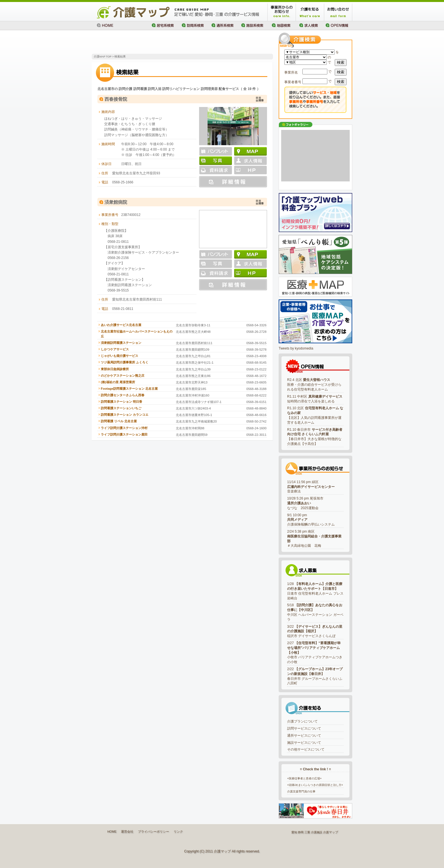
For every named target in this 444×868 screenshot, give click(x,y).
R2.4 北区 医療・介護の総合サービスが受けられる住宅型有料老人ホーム (314, 385)
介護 (326, 832)
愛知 (294, 832)
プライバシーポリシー (153, 831)
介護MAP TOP (103, 56)
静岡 (301, 832)
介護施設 (317, 832)
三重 (307, 832)
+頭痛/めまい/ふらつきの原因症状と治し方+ (315, 785)
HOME (112, 831)
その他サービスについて (306, 749)
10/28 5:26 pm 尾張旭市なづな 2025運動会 (305, 503)
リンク (178, 831)
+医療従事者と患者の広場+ (304, 778)
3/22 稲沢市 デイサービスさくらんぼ (315, 631)
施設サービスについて (304, 743)
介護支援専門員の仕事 (301, 791)
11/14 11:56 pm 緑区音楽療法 (311, 487)
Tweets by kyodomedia (296, 348)
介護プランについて (302, 721)
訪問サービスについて (304, 728)
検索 (341, 62)
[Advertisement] (158, 42)
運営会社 (127, 831)
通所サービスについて (304, 736)
